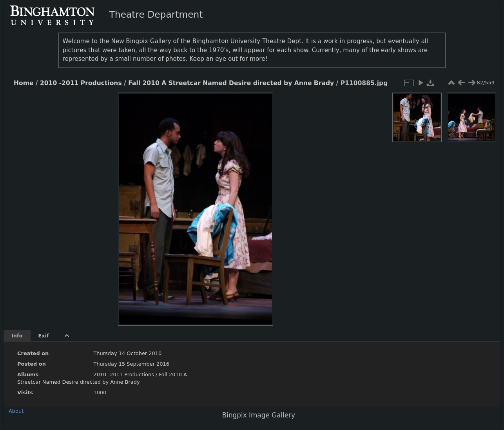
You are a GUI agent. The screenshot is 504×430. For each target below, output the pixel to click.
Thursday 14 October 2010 (127, 353)
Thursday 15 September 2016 (131, 364)
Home (24, 83)
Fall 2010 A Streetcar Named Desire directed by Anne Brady (231, 83)
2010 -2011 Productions (81, 83)
